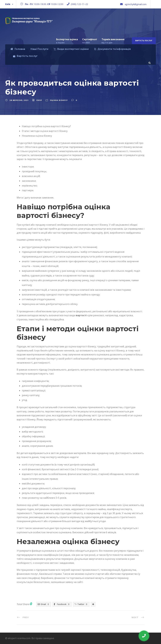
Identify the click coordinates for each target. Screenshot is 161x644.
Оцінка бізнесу (59, 100)
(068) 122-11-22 (79, 4)
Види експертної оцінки (71, 49)
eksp (39, 100)
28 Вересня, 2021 (19, 100)
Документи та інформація (112, 49)
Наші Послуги (39, 49)
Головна (18, 49)
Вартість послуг (144, 41)
